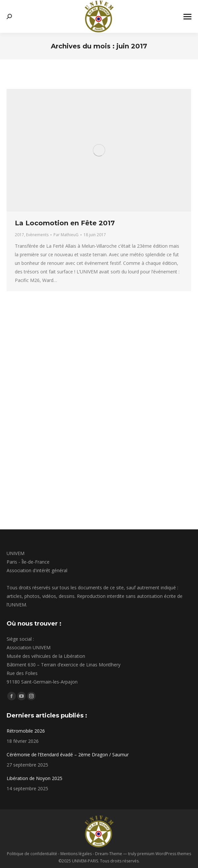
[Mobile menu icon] (187, 17)
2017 (19, 235)
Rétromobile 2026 (26, 731)
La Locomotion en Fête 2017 (65, 223)
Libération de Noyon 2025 (34, 778)
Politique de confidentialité (32, 854)
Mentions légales (76, 854)
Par (66, 235)
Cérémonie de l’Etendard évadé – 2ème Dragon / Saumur (68, 755)
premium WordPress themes (164, 854)
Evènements (37, 235)
